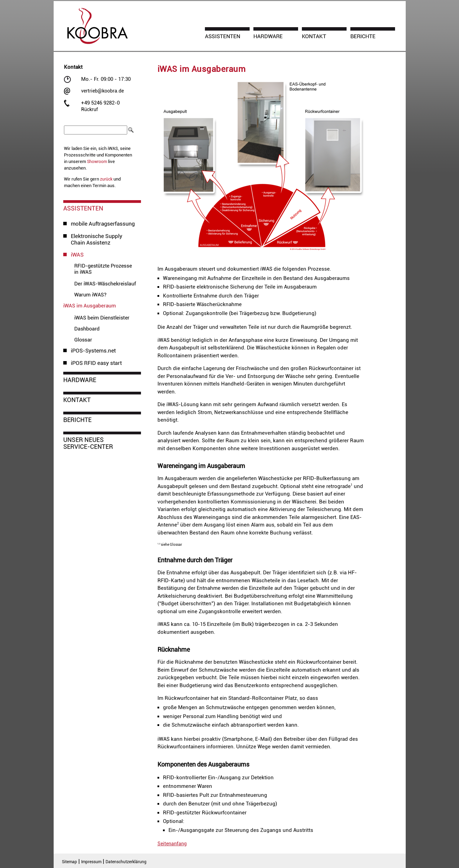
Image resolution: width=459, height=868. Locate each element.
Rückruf (90, 109)
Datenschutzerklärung (126, 862)
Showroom (97, 162)
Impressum (91, 862)
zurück (106, 179)
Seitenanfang (172, 844)
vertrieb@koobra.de (102, 91)
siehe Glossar (170, 545)
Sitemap (69, 862)
